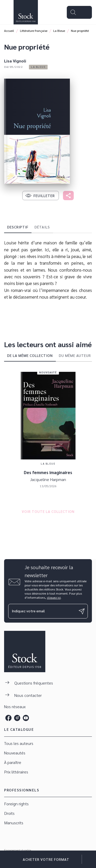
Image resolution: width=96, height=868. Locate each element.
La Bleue (59, 31)
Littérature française (34, 31)
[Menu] (79, 12)
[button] (38, 67)
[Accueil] (26, 12)
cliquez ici (54, 597)
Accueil (9, 31)
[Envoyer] (82, 611)
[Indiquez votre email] (42, 611)
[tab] (18, 227)
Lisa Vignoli (15, 61)
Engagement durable (18, 850)
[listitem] (8, 718)
